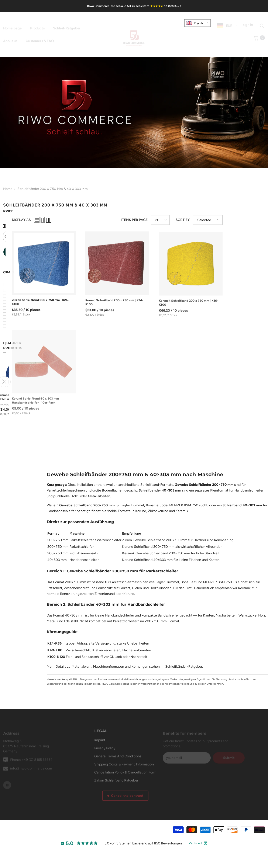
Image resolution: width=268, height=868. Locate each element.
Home (8, 190)
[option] (25, 385)
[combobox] (197, 23)
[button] (5, 377)
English (195, 23)
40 (13, 297)
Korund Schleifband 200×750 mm (148, 541)
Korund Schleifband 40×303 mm (147, 555)
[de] (220, 23)
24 (13, 285)
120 (13, 320)
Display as (64, 220)
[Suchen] (262, 23)
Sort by (225, 220)
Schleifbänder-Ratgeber (184, 661)
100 (14, 314)
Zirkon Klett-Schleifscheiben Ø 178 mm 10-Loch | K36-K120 (25, 392)
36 (13, 291)
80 (13, 308)
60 (13, 303)
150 (13, 326)
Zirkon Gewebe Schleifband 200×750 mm (155, 535)
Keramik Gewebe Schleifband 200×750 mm (156, 548)
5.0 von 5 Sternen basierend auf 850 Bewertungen (143, 838)
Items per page (177, 220)
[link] (134, 112)
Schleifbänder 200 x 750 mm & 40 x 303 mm (53, 190)
